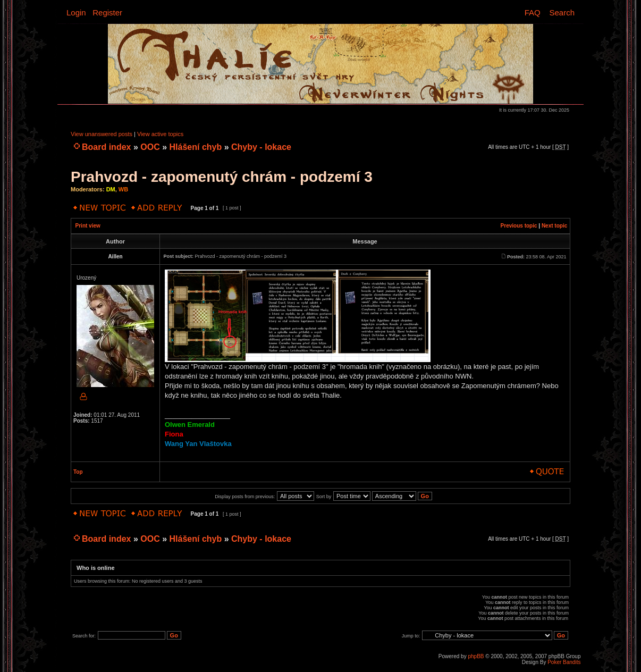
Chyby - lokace (261, 147)
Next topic (554, 226)
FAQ (533, 12)
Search (562, 12)
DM (111, 189)
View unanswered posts (102, 134)
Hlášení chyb (196, 147)
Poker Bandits (564, 662)
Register (107, 12)
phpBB (476, 656)
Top (78, 472)
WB (123, 189)
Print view (88, 226)
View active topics (160, 134)
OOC (150, 147)
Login (76, 12)
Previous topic (519, 226)
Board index (106, 147)
